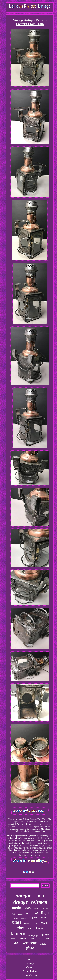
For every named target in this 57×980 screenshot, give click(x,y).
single (43, 944)
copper (27, 923)
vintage (20, 902)
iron (48, 939)
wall (13, 914)
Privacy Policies (30, 971)
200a (28, 908)
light (45, 913)
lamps (40, 928)
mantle (45, 935)
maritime (23, 918)
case (31, 928)
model (17, 907)
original (33, 917)
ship (16, 943)
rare (44, 922)
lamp (39, 896)
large (37, 908)
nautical (32, 913)
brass (17, 922)
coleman (39, 902)
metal (41, 939)
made (13, 939)
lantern (18, 934)
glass (21, 928)
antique (24, 896)
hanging (33, 935)
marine (45, 908)
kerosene (29, 943)
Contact (30, 967)
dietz (16, 918)
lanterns (32, 939)
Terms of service (30, 975)
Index (30, 959)
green (20, 914)
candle (36, 924)
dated (43, 918)
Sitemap (30, 963)
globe (30, 948)
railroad (22, 939)
